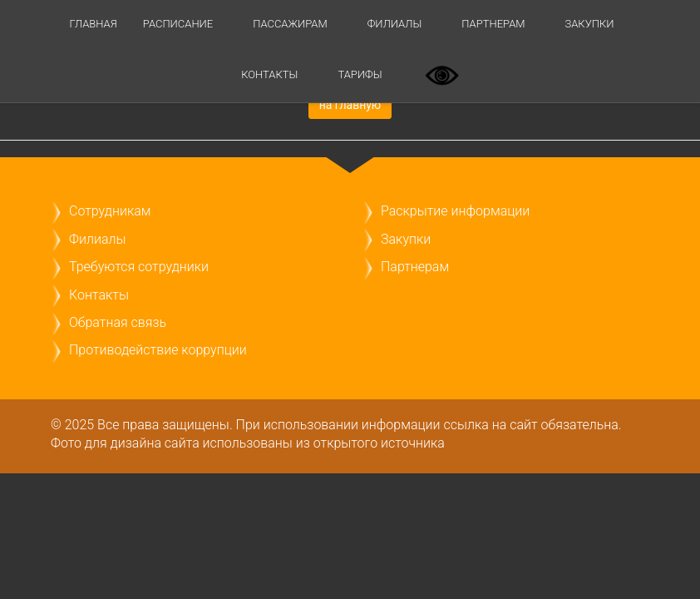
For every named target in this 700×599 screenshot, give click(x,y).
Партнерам (493, 24)
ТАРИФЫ (360, 74)
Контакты (269, 74)
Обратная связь (118, 322)
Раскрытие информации (455, 211)
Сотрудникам (110, 211)
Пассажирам (290, 24)
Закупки (590, 24)
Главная (93, 24)
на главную (350, 105)
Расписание (178, 24)
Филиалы (395, 24)
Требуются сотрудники (139, 267)
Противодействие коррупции (158, 350)
